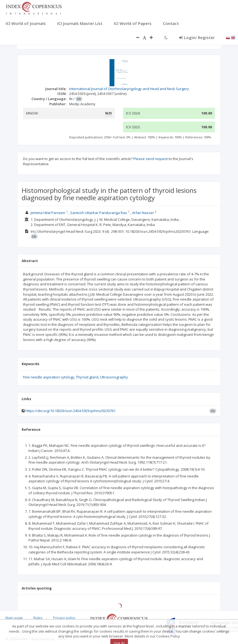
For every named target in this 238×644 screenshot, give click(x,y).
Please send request (151, 159)
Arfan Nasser (143, 213)
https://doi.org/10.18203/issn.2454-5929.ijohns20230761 (70, 411)
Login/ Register (197, 37)
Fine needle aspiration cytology (49, 377)
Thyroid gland (87, 377)
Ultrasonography (114, 377)
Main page (14, 618)
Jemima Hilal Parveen (48, 213)
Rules (38, 618)
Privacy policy (64, 618)
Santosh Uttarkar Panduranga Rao (99, 213)
